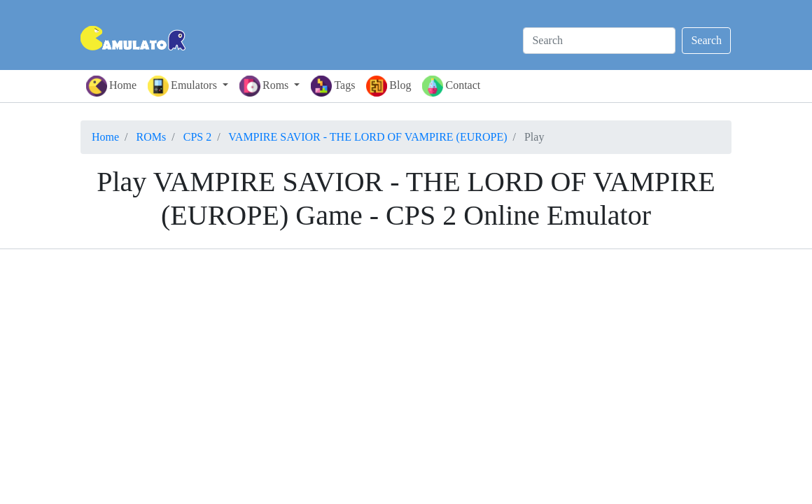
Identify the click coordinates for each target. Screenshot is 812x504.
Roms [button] (265, 86)
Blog (388, 86)
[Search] (599, 41)
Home (111, 86)
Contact (451, 86)
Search (706, 40)
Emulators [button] (184, 86)
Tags (333, 86)
